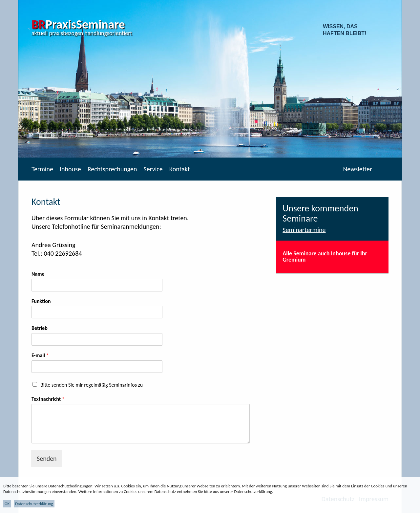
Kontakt (180, 169)
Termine (42, 169)
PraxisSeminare (78, 24)
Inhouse (70, 169)
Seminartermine (304, 230)
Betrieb (40, 328)
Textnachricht (48, 399)
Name (38, 274)
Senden (47, 459)
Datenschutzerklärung (34, 504)
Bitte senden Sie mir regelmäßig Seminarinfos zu (92, 385)
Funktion (41, 301)
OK (7, 504)
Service (153, 169)
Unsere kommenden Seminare (320, 213)
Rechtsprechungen (112, 169)
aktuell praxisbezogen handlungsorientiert (82, 33)
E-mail (40, 355)
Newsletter (357, 169)
